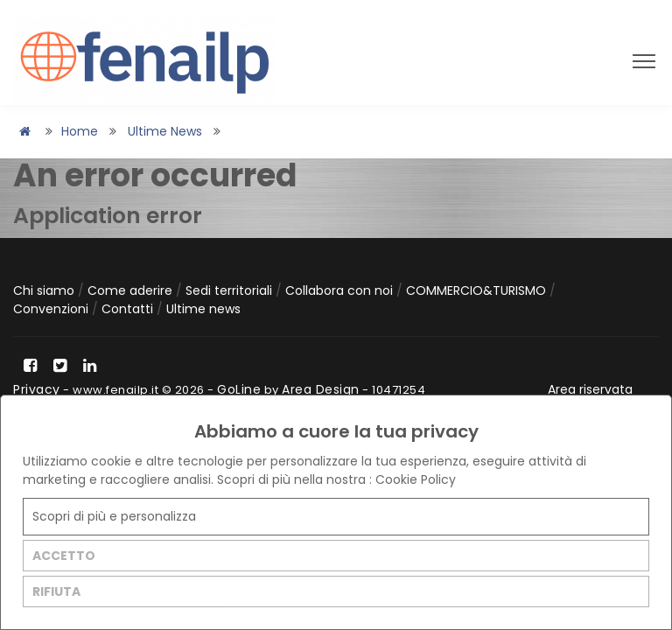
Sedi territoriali (231, 290)
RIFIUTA (56, 591)
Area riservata (590, 389)
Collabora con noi (341, 290)
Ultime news (165, 131)
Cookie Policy (416, 479)
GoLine (239, 389)
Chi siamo (45, 290)
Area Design (321, 389)
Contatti (129, 309)
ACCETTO (64, 556)
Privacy (37, 389)
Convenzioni (52, 309)
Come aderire (132, 290)
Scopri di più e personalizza (114, 516)
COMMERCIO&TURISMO (478, 290)
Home (80, 131)
